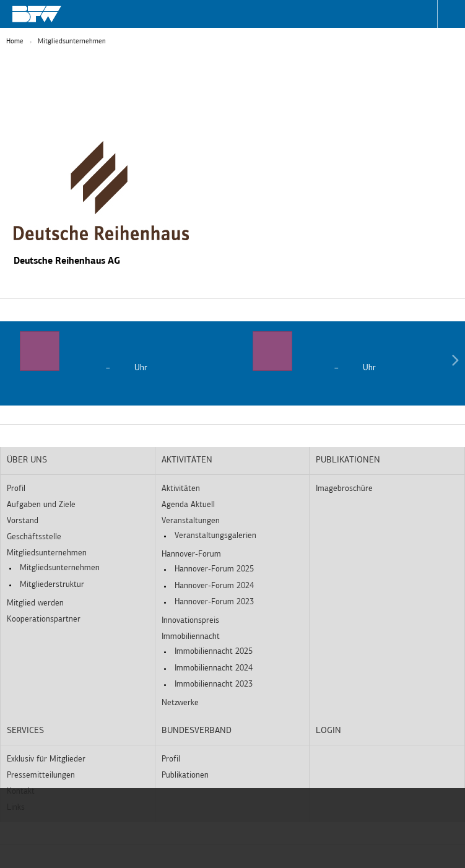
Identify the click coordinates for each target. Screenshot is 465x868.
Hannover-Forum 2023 (214, 602)
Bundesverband (197, 731)
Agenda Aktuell (188, 505)
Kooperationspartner (44, 619)
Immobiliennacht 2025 (214, 652)
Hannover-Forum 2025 (214, 569)
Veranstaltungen (191, 521)
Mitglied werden (35, 603)
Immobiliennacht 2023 (214, 684)
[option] (116, 353)
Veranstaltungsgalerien (215, 536)
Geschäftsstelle (34, 537)
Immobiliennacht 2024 (214, 668)
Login (328, 731)
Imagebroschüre (344, 489)
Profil (16, 489)
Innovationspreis (190, 621)
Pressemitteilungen (41, 775)
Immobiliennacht (191, 637)
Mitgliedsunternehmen (72, 42)
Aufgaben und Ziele (41, 505)
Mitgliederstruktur (52, 585)
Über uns (27, 460)
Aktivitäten (187, 460)
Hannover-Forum (191, 554)
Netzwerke (180, 703)
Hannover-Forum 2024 (214, 586)
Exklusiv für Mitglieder (46, 759)
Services (25, 731)
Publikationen (348, 460)
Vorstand (23, 521)
